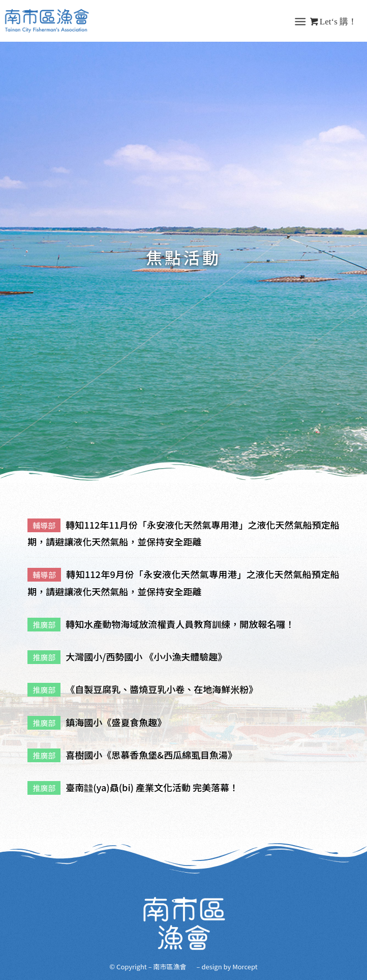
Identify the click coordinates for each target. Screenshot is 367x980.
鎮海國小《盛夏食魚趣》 (116, 722)
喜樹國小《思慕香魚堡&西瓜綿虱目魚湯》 (151, 755)
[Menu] (300, 21)
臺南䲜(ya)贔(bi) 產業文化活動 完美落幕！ (152, 787)
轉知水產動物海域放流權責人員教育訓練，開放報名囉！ (180, 624)
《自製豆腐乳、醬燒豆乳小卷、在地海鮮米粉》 (162, 689)
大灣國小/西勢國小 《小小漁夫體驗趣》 (146, 656)
